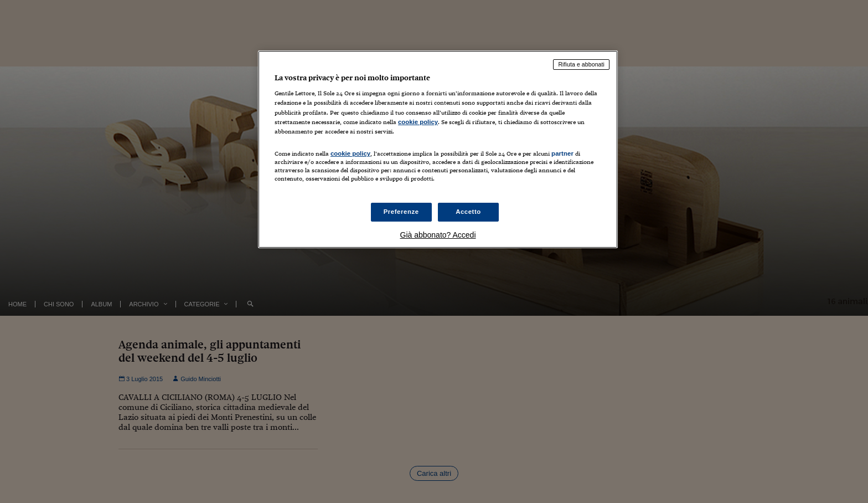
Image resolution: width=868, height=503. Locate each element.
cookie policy (418, 122)
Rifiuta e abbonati (581, 64)
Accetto (468, 212)
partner (562, 153)
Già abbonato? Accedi (438, 235)
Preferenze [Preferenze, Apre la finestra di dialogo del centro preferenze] (401, 212)
